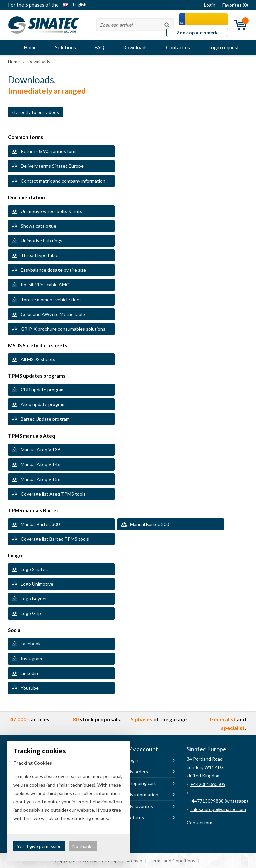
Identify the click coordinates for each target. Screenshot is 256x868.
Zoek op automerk (197, 33)
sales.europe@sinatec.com (218, 809)
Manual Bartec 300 (40, 524)
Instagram (31, 659)
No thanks (83, 846)
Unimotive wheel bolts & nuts (51, 211)
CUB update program (43, 390)
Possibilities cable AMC (45, 284)
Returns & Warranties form (49, 151)
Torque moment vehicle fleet (51, 300)
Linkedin (29, 673)
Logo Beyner (34, 599)
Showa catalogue (38, 226)
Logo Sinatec (34, 569)
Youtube (30, 688)
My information (143, 794)
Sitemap (134, 860)
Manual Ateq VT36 (40, 449)
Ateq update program (43, 404)
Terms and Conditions (172, 860)
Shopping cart (141, 783)
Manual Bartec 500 (149, 524)
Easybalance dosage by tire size (53, 270)
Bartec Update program (45, 419)
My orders (137, 771)
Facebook (31, 644)
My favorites (140, 806)
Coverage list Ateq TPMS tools (53, 494)
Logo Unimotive (37, 584)
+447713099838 (206, 801)
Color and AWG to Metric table (53, 314)
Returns (135, 817)
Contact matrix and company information (63, 181)
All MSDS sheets (38, 359)
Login (133, 760)
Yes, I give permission (39, 846)
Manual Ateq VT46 (40, 464)
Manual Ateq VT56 (40, 479)
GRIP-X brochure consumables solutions (63, 329)
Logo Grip (31, 613)
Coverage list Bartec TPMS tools (55, 539)
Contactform (200, 822)
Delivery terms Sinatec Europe (52, 166)
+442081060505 (208, 784)
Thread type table (39, 255)
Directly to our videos (35, 112)
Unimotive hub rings (41, 240)
